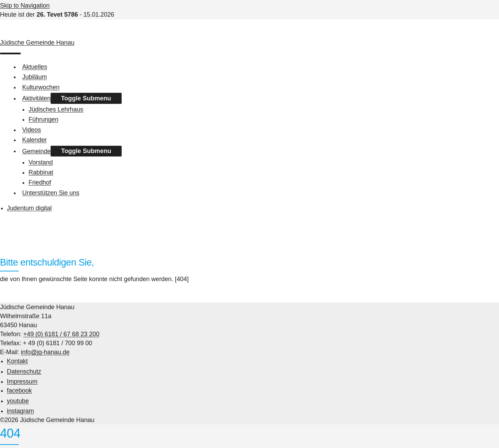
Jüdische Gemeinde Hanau (37, 43)
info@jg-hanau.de (45, 352)
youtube (18, 401)
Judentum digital (29, 208)
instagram (20, 411)
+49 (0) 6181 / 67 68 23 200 (61, 334)
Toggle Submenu (86, 98)
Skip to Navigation (25, 6)
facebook (19, 391)
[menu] (10, 54)
